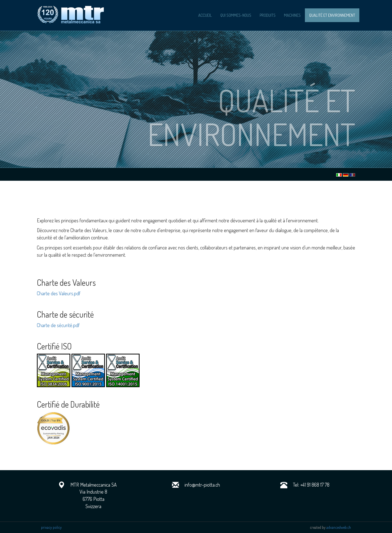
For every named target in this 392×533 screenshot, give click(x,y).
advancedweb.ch (339, 527)
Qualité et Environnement (332, 15)
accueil (205, 15)
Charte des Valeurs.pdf (59, 293)
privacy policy (51, 527)
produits (268, 15)
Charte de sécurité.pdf (58, 325)
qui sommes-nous (236, 15)
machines (292, 15)
